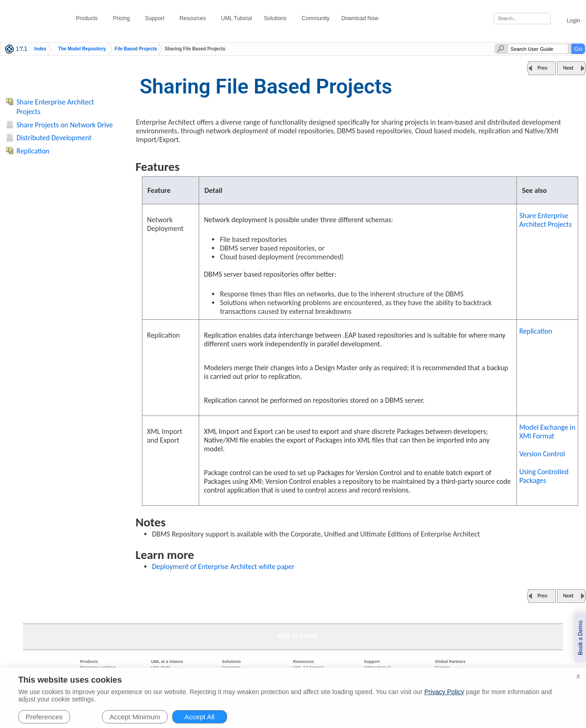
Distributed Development (54, 138)
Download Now (362, 18)
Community (316, 18)
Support (156, 18)
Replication (536, 331)
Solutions (277, 18)
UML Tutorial (237, 18)
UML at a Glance (167, 662)
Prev (543, 68)
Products (89, 18)
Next (568, 68)
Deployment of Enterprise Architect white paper (223, 567)
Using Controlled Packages (544, 476)
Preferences (44, 717)
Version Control (542, 454)
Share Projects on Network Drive (65, 125)
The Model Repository (82, 49)
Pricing (123, 18)
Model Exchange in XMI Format (547, 432)
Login (568, 19)
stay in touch (297, 636)
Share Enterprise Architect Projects (545, 220)
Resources (194, 18)
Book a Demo (580, 638)
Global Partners (450, 662)
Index (40, 49)
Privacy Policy (444, 692)
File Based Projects (136, 49)
